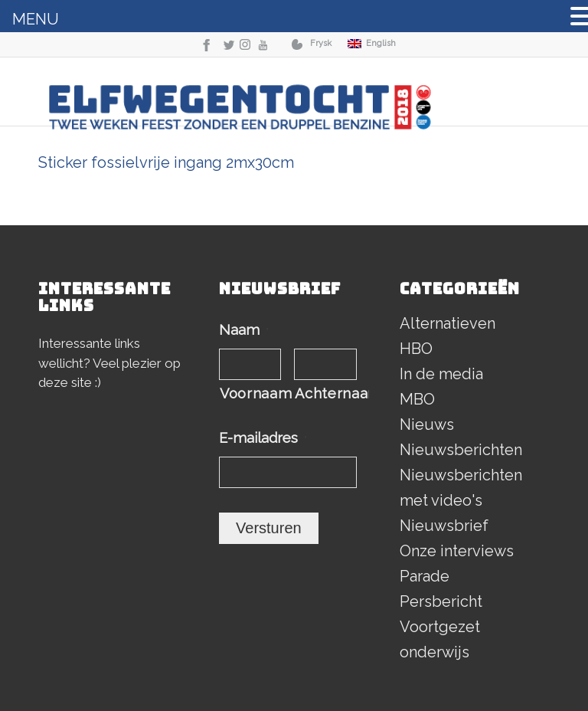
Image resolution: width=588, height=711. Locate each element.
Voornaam (250, 393)
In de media (441, 374)
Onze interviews (457, 551)
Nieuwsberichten (461, 450)
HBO (416, 349)
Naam (244, 330)
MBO (417, 399)
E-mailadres (263, 438)
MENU (36, 19)
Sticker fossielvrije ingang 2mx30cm (166, 162)
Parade (425, 576)
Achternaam (325, 393)
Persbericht (441, 601)
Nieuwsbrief (444, 526)
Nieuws (427, 424)
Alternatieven (448, 323)
